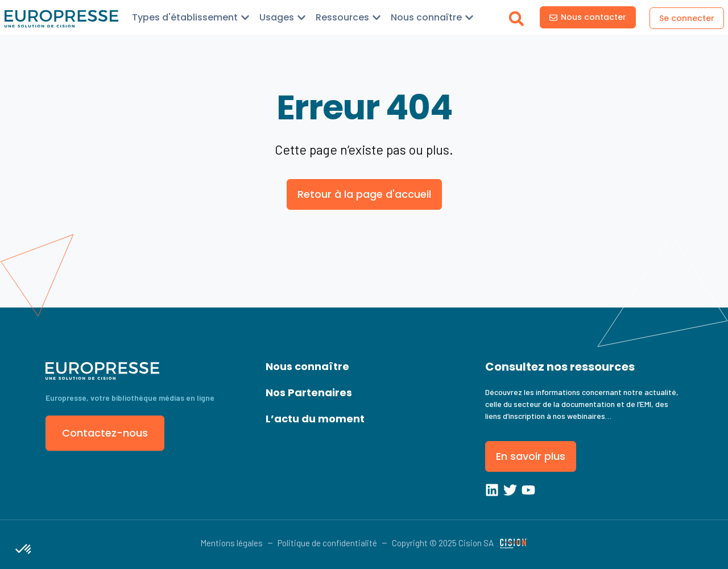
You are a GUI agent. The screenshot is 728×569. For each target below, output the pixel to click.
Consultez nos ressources (560, 367)
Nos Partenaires (309, 393)
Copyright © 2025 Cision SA (443, 543)
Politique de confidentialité (327, 543)
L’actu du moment (315, 419)
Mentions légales (231, 543)
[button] (517, 18)
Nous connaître (307, 366)
